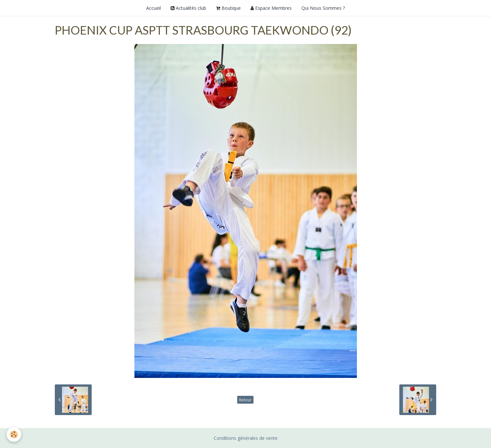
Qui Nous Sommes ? (323, 8)
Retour (245, 400)
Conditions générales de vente (246, 438)
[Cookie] (14, 434)
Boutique (228, 8)
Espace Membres (271, 8)
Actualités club (188, 8)
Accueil (153, 8)
